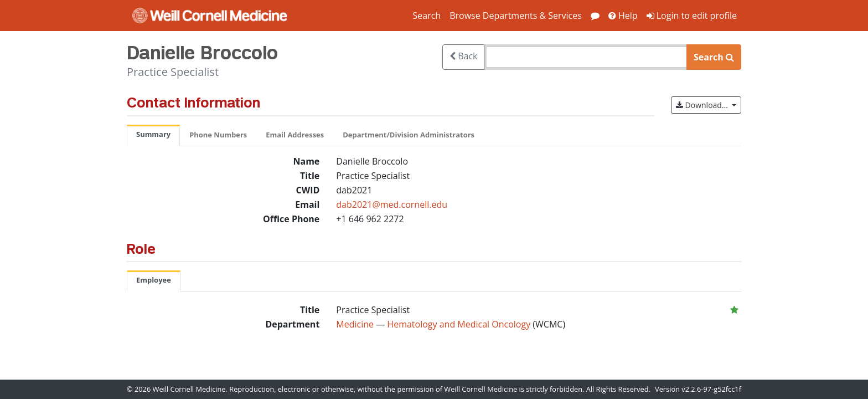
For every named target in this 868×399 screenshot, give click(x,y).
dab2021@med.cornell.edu (392, 204)
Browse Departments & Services (516, 16)
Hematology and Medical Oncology (460, 324)
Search (427, 16)
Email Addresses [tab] (295, 135)
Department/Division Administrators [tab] (409, 135)
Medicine (355, 324)
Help (623, 16)
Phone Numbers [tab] (218, 135)
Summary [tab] (153, 134)
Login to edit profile (692, 16)
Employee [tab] (154, 280)
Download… (709, 104)
